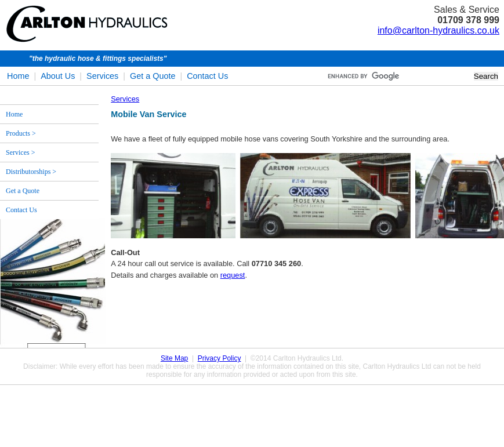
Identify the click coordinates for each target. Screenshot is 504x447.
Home (18, 76)
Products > (21, 133)
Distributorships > (31, 172)
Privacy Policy (220, 358)
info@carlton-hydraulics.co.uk (438, 30)
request (233, 275)
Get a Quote (153, 76)
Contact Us (207, 76)
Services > (20, 152)
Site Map (174, 358)
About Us (58, 76)
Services (102, 76)
